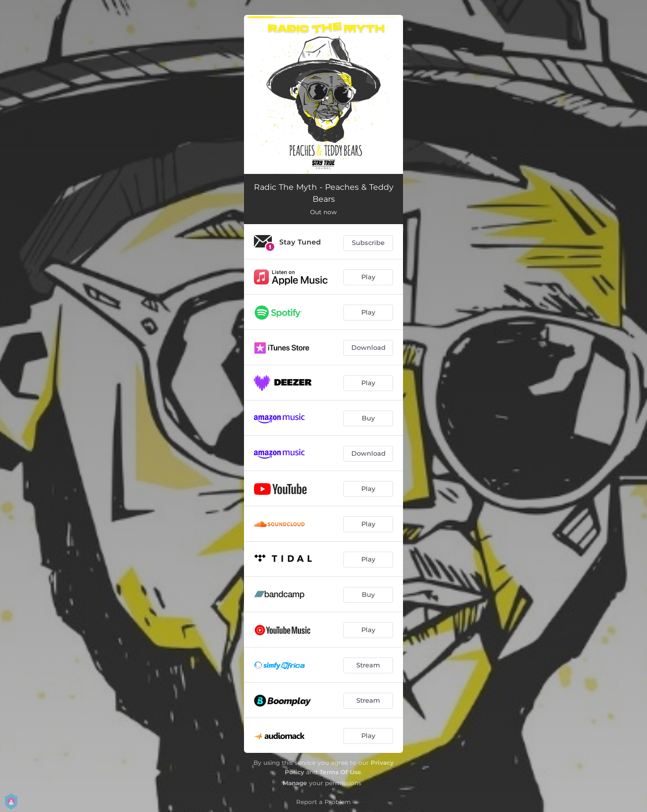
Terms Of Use (340, 772)
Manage (295, 783)
